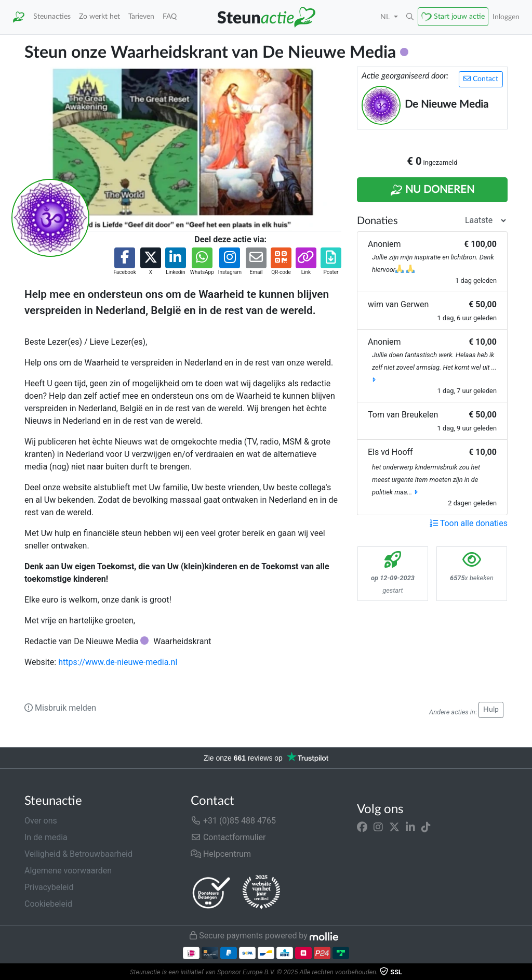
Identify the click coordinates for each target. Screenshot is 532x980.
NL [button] (386, 17)
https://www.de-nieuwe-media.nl (118, 662)
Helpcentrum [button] (221, 854)
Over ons (41, 821)
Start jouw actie (459, 16)
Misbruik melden (60, 708)
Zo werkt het (99, 16)
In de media (46, 837)
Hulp (491, 710)
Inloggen (506, 17)
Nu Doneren (432, 190)
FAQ (170, 16)
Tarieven (141, 16)
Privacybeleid (49, 887)
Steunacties (52, 16)
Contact (481, 79)
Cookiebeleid (48, 904)
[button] (410, 17)
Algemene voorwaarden (68, 871)
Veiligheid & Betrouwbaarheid (78, 854)
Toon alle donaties (469, 523)
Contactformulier (228, 837)
